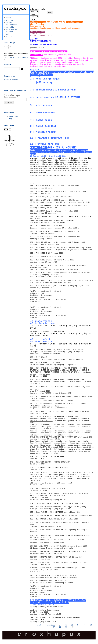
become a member (11, 80)
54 (78, 625)
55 (85, 625)
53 (72, 625)
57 (54, 627)
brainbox (9, 32)
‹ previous (50, 625)
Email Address (11, 97)
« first (38, 625)
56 (91, 625)
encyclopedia (11, 30)
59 (66, 627)
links (8, 34)
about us (9, 20)
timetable (10, 27)
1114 (6, 48)
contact (9, 23)
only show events (38, 9)
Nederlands (14, 117)
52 (66, 625)
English (12, 119)
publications (11, 25)
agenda (8, 18)
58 (60, 627)
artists (9, 37)
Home (32, 6)
